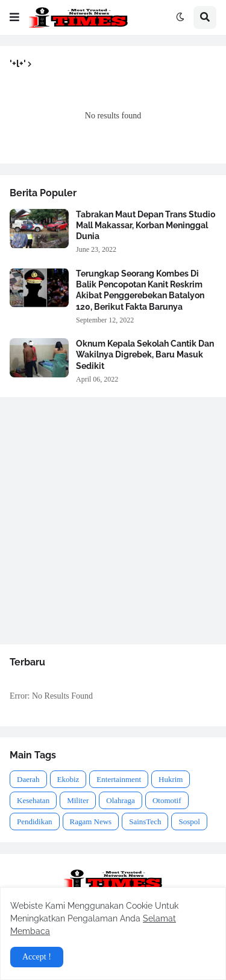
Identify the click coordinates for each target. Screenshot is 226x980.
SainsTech (145, 821)
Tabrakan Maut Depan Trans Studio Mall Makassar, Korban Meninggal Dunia (146, 225)
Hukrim (171, 779)
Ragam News (91, 821)
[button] (14, 18)
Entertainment (119, 779)
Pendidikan (35, 821)
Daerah (28, 779)
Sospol (189, 821)
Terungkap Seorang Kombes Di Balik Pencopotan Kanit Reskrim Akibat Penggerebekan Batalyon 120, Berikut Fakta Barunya (140, 290)
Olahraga (121, 800)
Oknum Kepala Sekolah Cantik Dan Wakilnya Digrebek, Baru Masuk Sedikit (145, 354)
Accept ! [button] (37, 957)
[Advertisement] (113, 521)
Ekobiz (68, 779)
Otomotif (167, 800)
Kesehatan (33, 800)
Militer (78, 800)
